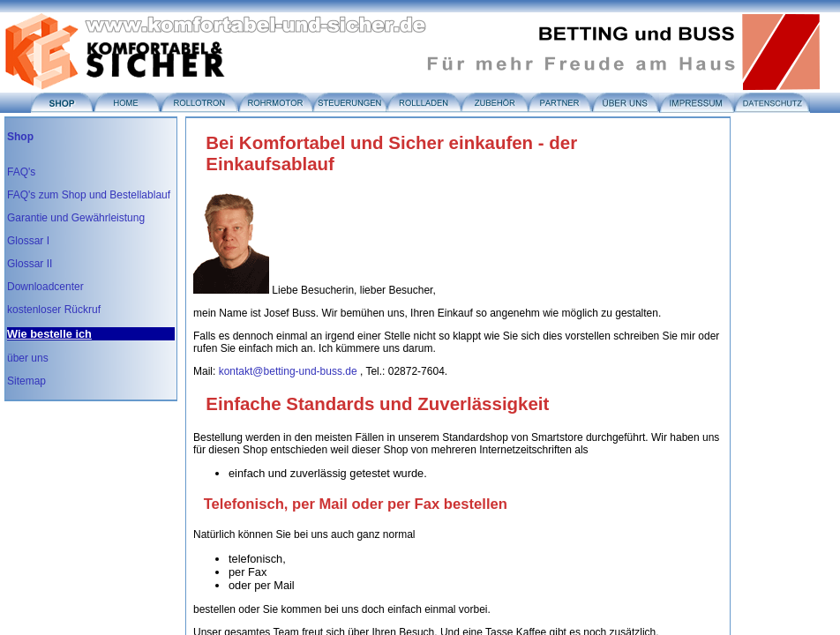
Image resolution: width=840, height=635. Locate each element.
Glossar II (30, 264)
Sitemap (26, 381)
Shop (20, 137)
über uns (28, 358)
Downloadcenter (45, 287)
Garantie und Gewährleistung (76, 218)
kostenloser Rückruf (54, 310)
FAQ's (21, 172)
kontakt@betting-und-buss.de (288, 371)
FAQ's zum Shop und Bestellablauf (89, 195)
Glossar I (28, 241)
